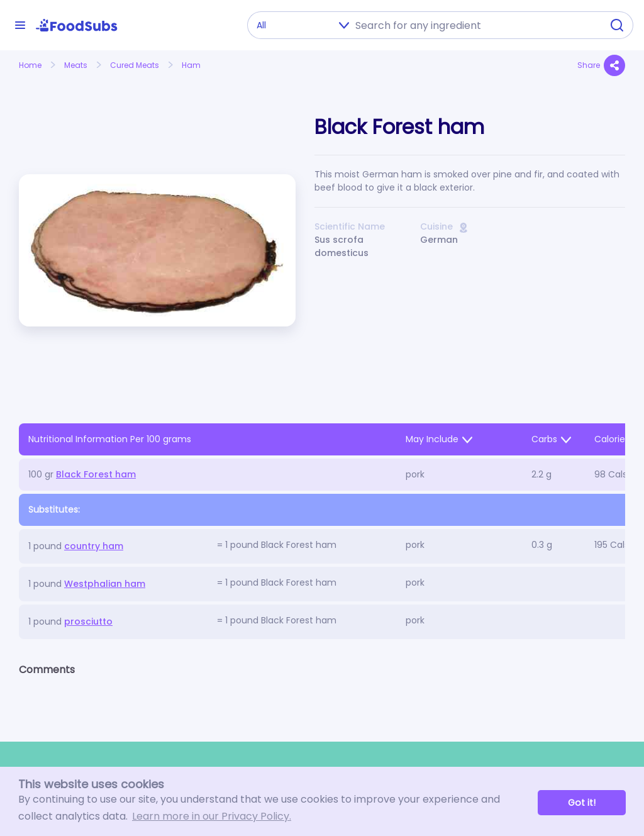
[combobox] (475, 25)
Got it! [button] (582, 803)
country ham (94, 546)
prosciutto (88, 621)
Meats (76, 65)
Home (30, 65)
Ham (191, 65)
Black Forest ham (96, 474)
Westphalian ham (105, 584)
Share (601, 65)
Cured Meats (135, 65)
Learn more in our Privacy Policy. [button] (212, 816)
